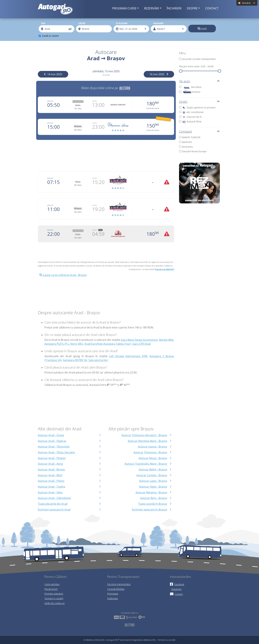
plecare (50, 101)
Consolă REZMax (116, 589)
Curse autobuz (52, 584)
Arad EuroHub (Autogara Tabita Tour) (108, 344)
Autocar (190, 92)
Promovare (113, 594)
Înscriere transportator (119, 584)
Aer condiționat (191, 112)
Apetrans (186, 142)
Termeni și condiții (54, 598)
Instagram (176, 589)
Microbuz (190, 87)
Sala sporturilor (98, 360)
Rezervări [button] (151, 8)
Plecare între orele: (196, 66)
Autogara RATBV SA (75, 360)
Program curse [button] (124, 8)
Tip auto (199, 81)
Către (82, 23)
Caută (202, 29)
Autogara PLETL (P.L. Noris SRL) (64, 344)
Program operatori (54, 594)
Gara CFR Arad (141, 344)
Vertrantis (186, 147)
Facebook (177, 584)
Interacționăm (180, 577)
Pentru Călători (56, 577)
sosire (94, 101)
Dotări (199, 102)
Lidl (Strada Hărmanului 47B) (128, 356)
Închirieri (174, 8)
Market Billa (166, 340)
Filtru (182, 53)
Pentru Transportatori (123, 577)
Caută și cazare (50, 36)
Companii (199, 131)
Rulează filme (190, 121)
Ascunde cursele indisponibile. (198, 59)
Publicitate (113, 598)
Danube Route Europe (193, 151)
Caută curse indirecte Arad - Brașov (63, 275)
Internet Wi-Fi (190, 117)
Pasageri (158, 23)
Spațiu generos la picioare (197, 107)
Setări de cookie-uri (55, 603)
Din (43, 23)
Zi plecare (122, 23)
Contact (212, 8)
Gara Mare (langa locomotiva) (139, 340)
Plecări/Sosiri (51, 589)
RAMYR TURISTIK (190, 137)
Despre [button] (192, 8)
